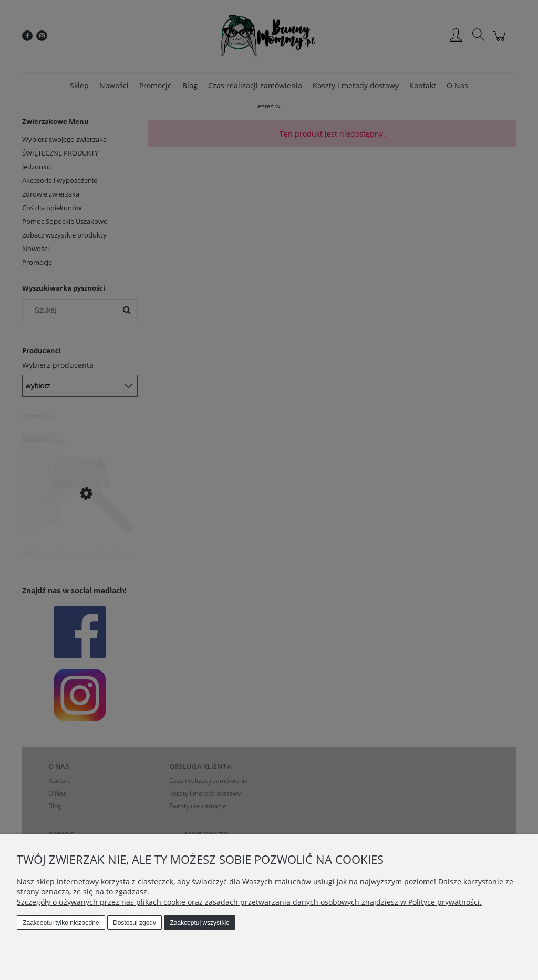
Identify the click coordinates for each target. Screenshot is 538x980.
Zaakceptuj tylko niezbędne (61, 923)
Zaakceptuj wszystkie (199, 923)
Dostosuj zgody (134, 923)
